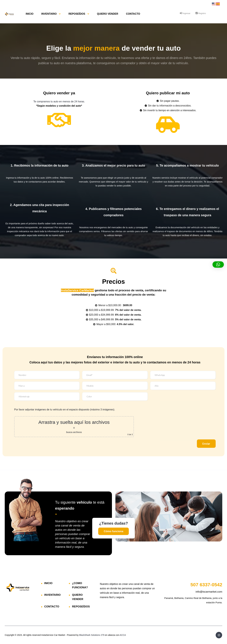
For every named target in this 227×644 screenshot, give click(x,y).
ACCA (123, 635)
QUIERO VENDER (108, 14)
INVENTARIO (49, 14)
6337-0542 (206, 584)
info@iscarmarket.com (209, 591)
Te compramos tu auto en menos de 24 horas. (59, 101)
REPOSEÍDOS (77, 14)
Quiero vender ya (59, 93)
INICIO (30, 14)
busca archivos (74, 432)
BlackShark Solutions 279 (92, 635)
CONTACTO (133, 14)
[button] (218, 265)
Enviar (205, 443)
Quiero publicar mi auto (168, 93)
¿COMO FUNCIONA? (80, 585)
